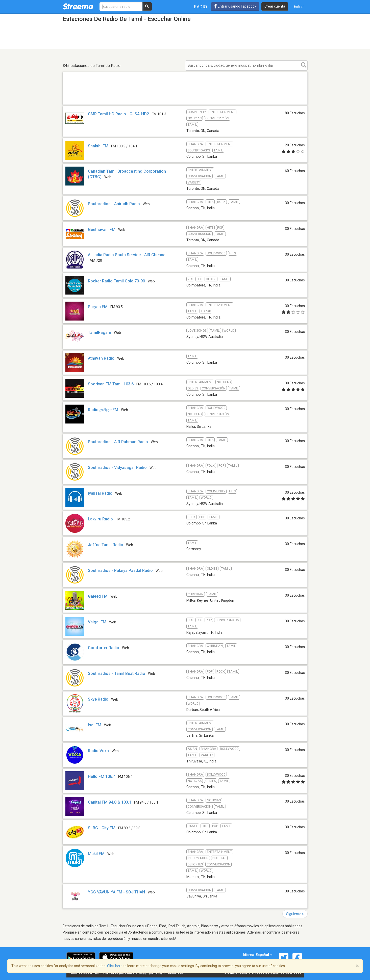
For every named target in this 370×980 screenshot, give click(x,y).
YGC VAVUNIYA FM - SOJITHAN (116, 892)
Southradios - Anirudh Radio (114, 204)
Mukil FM (96, 854)
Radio (201, 7)
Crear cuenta (275, 6)
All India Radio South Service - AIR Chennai (127, 255)
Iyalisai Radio (100, 493)
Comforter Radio (104, 648)
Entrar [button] (299, 7)
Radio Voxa (98, 751)
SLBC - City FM (102, 828)
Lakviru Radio (101, 519)
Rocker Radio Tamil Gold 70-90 (116, 281)
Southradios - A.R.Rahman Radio (118, 442)
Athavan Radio (101, 358)
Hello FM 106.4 (102, 776)
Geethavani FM (102, 230)
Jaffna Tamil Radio (106, 545)
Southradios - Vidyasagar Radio (117, 468)
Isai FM (95, 725)
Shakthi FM (98, 146)
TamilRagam (100, 333)
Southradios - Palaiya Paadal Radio (120, 571)
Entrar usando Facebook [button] (235, 6)
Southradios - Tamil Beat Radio (117, 673)
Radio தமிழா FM (103, 410)
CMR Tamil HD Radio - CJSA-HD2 (118, 114)
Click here (115, 966)
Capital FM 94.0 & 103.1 (110, 802)
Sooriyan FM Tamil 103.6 (111, 384)
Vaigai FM (97, 622)
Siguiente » (295, 914)
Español (264, 955)
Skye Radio (98, 699)
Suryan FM (98, 307)
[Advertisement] (185, 104)
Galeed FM (98, 596)
